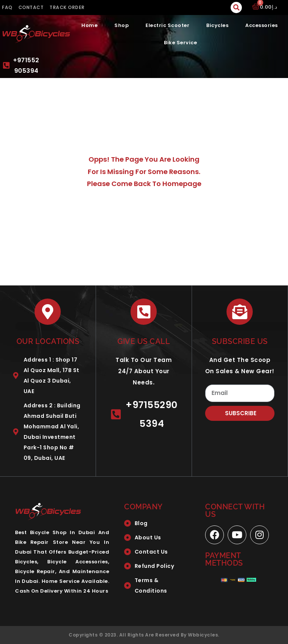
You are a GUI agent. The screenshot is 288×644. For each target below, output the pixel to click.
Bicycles (217, 25)
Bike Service (180, 43)
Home (89, 25)
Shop (121, 25)
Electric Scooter (167, 25)
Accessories (262, 25)
